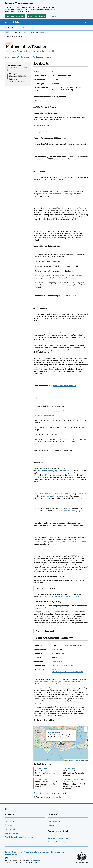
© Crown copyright (81, 863)
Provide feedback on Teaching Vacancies (62, 842)
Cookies (8, 852)
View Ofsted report (58, 661)
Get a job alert (41, 793)
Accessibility (45, 852)
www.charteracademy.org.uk (51, 496)
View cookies (52, 16)
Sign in (86, 22)
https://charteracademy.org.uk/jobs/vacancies (54, 471)
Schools (31, 28)
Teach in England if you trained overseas (19, 837)
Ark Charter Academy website (62, 665)
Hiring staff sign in (54, 821)
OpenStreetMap (78, 760)
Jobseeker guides (11, 829)
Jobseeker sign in (11, 821)
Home (7, 36)
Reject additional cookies (37, 16)
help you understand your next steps (67, 597)
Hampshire (57, 797)
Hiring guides (52, 825)
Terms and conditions (31, 852)
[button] (61, 744)
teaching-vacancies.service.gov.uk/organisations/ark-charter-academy (67, 672)
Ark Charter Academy (54, 732)
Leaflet (66, 760)
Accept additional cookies (15, 16)
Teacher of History (42, 779)
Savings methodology (59, 852)
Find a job (8, 825)
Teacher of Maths (41, 768)
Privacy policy (17, 852)
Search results (17, 36)
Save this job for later (44, 57)
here (74, 296)
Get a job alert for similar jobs (18, 57)
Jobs (23, 28)
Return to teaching (11, 833)
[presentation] (61, 744)
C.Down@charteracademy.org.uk (70, 511)
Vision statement (11, 855)
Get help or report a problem (58, 838)
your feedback (27, 32)
